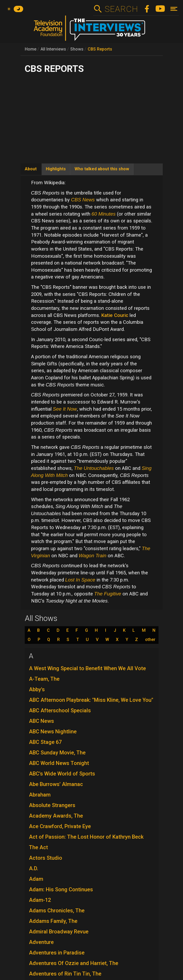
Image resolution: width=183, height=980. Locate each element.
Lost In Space (80, 580)
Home (31, 49)
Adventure (41, 942)
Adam (36, 879)
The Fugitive (108, 594)
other (150, 640)
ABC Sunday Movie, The (57, 753)
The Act (38, 847)
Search (121, 9)
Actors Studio (46, 858)
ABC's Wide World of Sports (62, 774)
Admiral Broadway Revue (59, 932)
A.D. (34, 868)
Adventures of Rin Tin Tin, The (65, 974)
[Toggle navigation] (174, 9)
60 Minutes (104, 214)
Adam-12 (40, 900)
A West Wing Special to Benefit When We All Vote (87, 668)
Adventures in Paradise (57, 953)
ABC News (41, 721)
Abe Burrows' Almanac (56, 784)
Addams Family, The (53, 921)
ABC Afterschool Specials (60, 710)
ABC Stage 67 (45, 742)
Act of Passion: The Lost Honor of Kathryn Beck (86, 837)
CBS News (83, 200)
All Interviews (53, 49)
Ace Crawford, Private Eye (60, 826)
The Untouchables (94, 468)
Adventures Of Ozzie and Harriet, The (74, 963)
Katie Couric (115, 315)
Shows (77, 49)
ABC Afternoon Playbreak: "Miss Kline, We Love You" (91, 700)
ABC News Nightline (53, 732)
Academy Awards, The (56, 816)
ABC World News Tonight (59, 763)
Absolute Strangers (52, 805)
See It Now (65, 409)
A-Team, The (44, 679)
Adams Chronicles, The (57, 911)
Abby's (37, 689)
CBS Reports (100, 49)
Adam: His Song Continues (61, 889)
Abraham (40, 795)
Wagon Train (93, 556)
